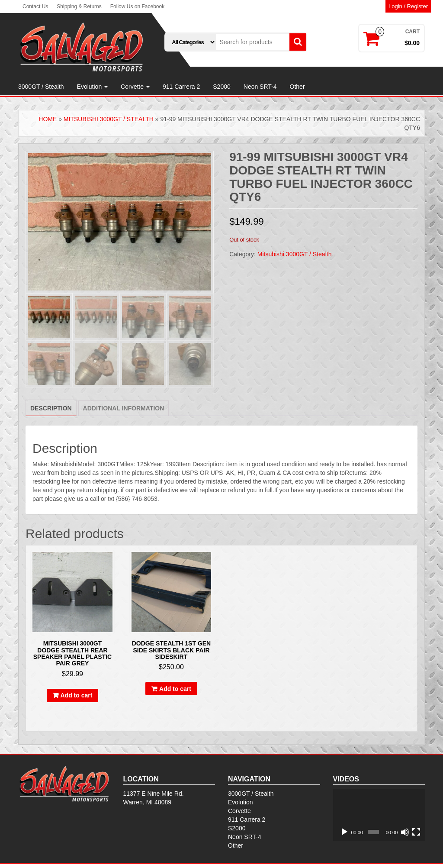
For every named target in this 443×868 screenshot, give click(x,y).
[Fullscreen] (416, 832)
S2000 (221, 87)
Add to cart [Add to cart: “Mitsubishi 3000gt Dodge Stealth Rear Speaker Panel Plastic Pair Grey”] (77, 695)
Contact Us (35, 6)
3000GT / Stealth (41, 87)
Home (48, 119)
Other (297, 87)
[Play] (344, 832)
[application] (379, 815)
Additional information (124, 408)
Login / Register (408, 6)
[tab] (51, 408)
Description (51, 408)
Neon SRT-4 (260, 87)
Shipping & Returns (79, 6)
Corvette (135, 87)
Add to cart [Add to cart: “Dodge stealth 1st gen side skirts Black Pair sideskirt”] (175, 689)
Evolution (92, 87)
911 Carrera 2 (181, 87)
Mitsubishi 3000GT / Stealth (109, 119)
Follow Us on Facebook (137, 6)
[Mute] (405, 832)
